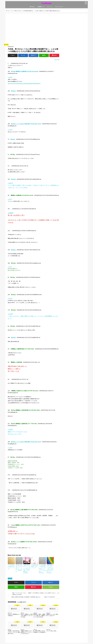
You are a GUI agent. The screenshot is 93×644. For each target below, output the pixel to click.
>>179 (9, 130)
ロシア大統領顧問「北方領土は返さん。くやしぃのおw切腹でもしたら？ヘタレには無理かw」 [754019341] (42, 569)
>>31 (9, 199)
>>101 (9, 299)
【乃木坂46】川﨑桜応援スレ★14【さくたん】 (35, 566)
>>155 (9, 77)
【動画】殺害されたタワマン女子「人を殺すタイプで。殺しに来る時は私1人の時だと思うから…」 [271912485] (50, 569)
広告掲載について (41, 7)
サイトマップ (50, 7)
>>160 (10, 213)
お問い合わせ (32, 7)
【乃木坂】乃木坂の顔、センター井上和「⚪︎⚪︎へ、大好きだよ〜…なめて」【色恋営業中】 (19, 568)
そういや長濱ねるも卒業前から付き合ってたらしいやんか (11, 567)
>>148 (10, 430)
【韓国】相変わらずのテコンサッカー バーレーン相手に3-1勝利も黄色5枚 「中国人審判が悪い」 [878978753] (27, 569)
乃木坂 (10, 578)
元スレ (56, 60)
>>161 (10, 183)
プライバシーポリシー (59, 7)
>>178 (10, 314)
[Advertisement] (34, 31)
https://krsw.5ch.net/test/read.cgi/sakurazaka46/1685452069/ (23, 83)
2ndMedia (47, 3)
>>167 (9, 267)
